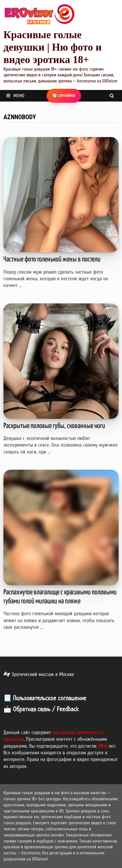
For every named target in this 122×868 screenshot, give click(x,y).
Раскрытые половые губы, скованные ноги (54, 426)
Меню (15, 96)
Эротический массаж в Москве (39, 674)
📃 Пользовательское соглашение (45, 698)
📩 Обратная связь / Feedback (41, 709)
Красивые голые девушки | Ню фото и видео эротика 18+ (52, 47)
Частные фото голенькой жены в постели (52, 259)
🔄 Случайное (64, 96)
